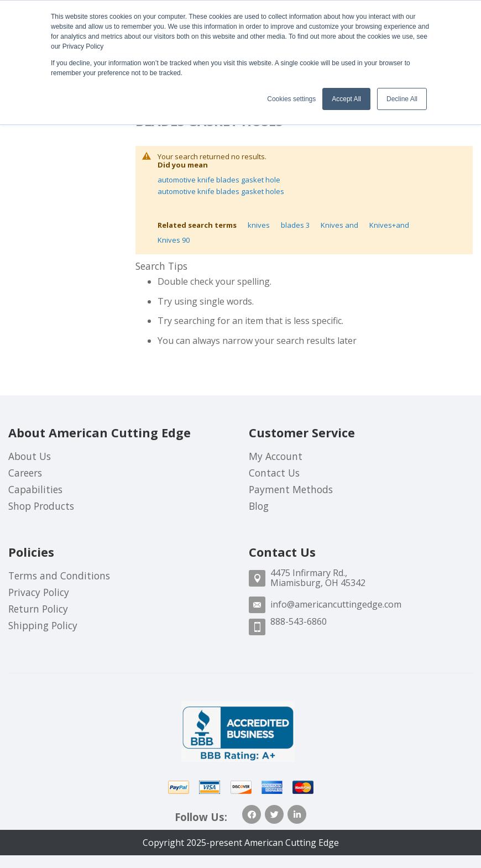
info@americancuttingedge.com (336, 604)
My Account (276, 456)
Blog (259, 506)
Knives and (339, 225)
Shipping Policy (43, 625)
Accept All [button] (346, 99)
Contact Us (274, 473)
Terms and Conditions (59, 576)
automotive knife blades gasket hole (219, 180)
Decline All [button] (402, 99)
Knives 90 (174, 240)
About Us (30, 456)
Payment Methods (291, 489)
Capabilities (35, 489)
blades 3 (295, 225)
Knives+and (389, 225)
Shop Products (41, 506)
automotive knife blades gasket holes (221, 191)
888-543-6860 (299, 621)
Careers (25, 473)
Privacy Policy (39, 592)
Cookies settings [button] (291, 99)
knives (259, 225)
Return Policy (38, 609)
